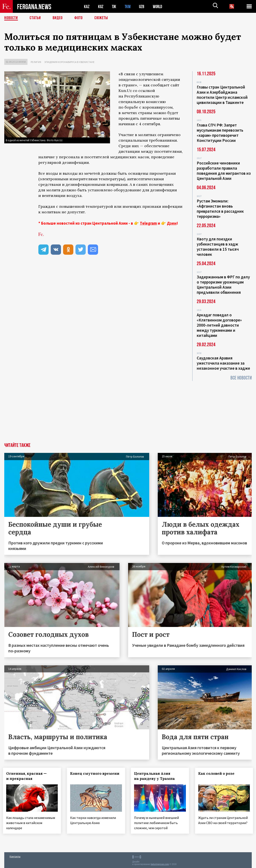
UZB (143, 7)
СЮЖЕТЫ (101, 18)
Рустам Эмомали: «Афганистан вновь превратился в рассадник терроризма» (220, 209)
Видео (58, 18)
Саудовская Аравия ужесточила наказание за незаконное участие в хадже (223, 363)
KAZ (87, 7)
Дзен (172, 223)
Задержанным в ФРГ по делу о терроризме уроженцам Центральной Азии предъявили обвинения (223, 285)
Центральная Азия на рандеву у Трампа (156, 776)
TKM (128, 7)
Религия (36, 62)
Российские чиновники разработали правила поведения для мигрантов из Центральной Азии (224, 171)
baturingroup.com (160, 863)
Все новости (241, 378)
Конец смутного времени (87, 776)
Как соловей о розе (218, 773)
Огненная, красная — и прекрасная (28, 776)
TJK (114, 7)
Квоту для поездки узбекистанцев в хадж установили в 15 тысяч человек (218, 247)
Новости (11, 18)
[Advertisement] (128, 411)
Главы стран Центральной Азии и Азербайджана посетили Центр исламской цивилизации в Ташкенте (222, 95)
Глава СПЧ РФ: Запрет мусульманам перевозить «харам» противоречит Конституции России (220, 133)
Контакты (15, 856)
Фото (79, 18)
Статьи (35, 18)
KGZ (101, 7)
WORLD (159, 7)
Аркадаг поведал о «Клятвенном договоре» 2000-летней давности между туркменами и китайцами (219, 325)
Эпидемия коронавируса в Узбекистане (69, 62)
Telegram (148, 223)
